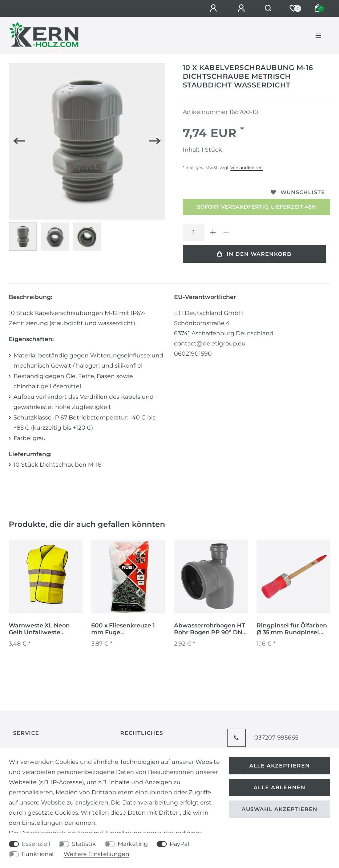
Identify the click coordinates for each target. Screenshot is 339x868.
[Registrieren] (242, 8)
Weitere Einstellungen (96, 854)
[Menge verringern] (226, 232)
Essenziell (36, 844)
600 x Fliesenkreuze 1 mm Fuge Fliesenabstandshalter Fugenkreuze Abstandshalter (125, 629)
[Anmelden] (214, 8)
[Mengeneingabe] (194, 232)
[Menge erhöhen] (213, 232)
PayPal (179, 844)
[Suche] (268, 8)
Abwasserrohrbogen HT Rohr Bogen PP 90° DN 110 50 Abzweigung (210, 629)
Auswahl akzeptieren (280, 809)
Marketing (133, 844)
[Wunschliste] (293, 8)
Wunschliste (298, 192)
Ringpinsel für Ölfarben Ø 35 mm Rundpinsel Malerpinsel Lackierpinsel (292, 629)
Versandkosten (247, 167)
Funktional (38, 854)
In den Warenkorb (254, 254)
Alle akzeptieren (280, 766)
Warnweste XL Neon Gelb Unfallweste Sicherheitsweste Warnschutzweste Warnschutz (39, 629)
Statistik (84, 844)
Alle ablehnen (280, 787)
